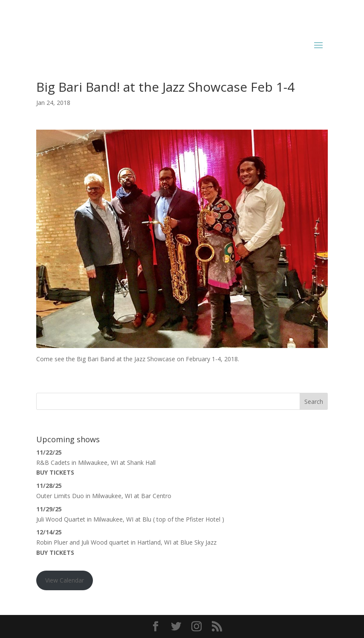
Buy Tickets (55, 472)
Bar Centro (156, 496)
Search (314, 402)
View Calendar (65, 580)
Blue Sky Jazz (198, 542)
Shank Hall (141, 463)
